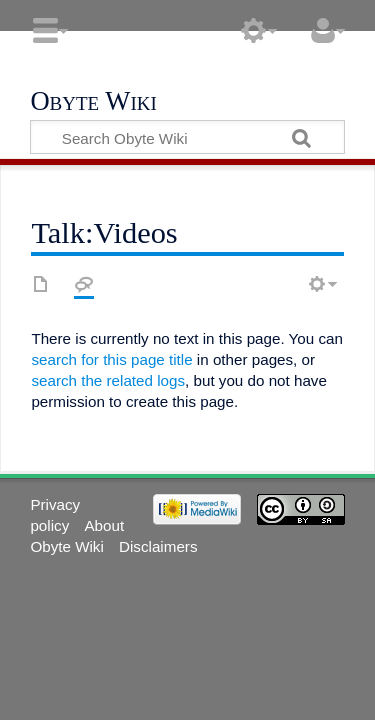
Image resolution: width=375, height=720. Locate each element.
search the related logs (108, 380)
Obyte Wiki (93, 102)
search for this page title (111, 359)
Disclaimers (158, 546)
